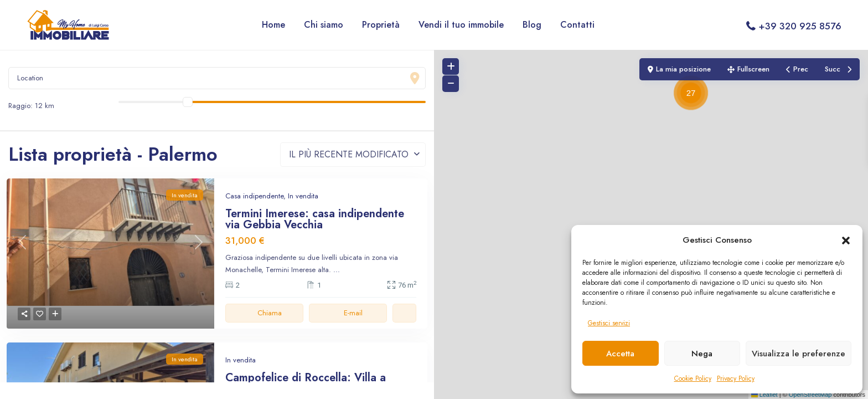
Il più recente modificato (349, 154)
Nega (702, 354)
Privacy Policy (736, 378)
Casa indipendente (254, 196)
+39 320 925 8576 (800, 26)
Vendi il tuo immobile (461, 25)
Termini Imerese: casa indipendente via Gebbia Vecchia (315, 219)
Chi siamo (324, 25)
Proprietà (381, 25)
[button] (846, 240)
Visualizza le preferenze (799, 354)
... (337, 270)
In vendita (303, 196)
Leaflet (764, 395)
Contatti (577, 25)
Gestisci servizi (609, 323)
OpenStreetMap (810, 395)
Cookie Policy (693, 378)
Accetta (620, 354)
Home (273, 25)
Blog (532, 25)
